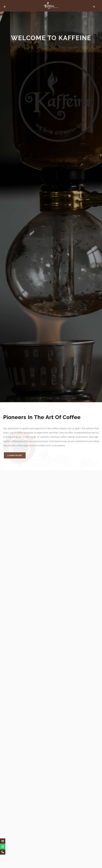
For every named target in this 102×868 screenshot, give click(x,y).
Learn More (15, 455)
